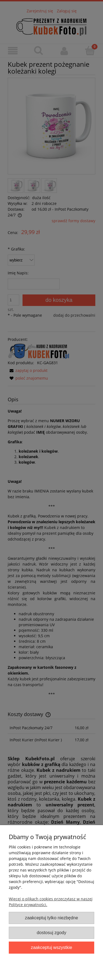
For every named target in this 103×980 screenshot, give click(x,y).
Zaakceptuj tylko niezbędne (51, 918)
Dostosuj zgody (51, 932)
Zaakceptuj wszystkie (51, 947)
